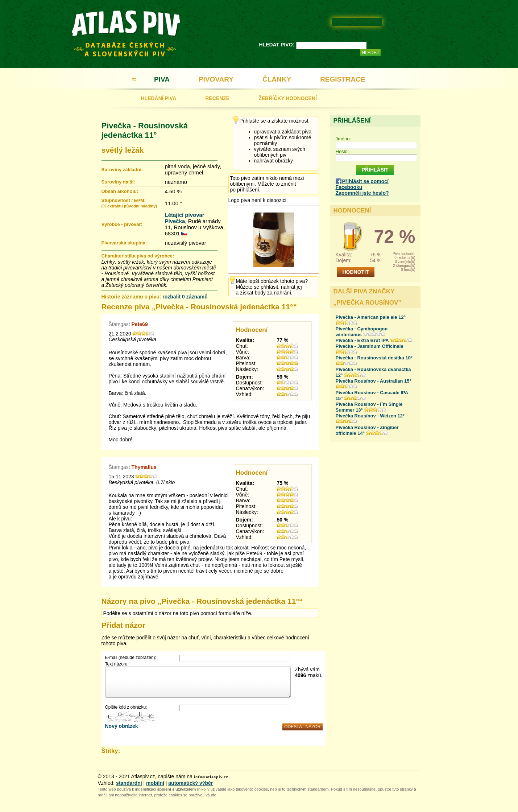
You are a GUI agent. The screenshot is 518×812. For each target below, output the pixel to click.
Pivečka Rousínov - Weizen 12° (370, 416)
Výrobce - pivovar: (122, 224)
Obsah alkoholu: (120, 191)
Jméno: (343, 139)
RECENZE (217, 98)
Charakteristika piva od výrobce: (138, 256)
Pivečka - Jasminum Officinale (370, 346)
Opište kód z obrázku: (126, 707)
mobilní (155, 783)
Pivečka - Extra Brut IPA (362, 340)
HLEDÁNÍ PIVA (159, 98)
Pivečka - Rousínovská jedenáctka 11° (145, 130)
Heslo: (342, 151)
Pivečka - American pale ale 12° (371, 317)
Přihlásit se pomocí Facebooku (362, 184)
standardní (129, 783)
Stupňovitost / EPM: (129, 203)
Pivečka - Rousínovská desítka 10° (374, 358)
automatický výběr (190, 783)
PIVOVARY (216, 79)
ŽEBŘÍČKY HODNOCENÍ (288, 98)
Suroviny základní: (122, 170)
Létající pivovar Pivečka (185, 218)
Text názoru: (117, 664)
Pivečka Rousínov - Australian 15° (374, 381)
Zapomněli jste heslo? (362, 193)
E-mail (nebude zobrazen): (131, 658)
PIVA (162, 79)
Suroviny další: (118, 182)
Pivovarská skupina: (124, 243)
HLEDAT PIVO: (277, 45)
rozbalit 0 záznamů (185, 297)
